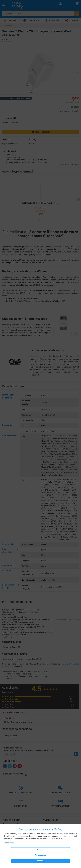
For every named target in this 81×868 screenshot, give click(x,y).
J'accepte (41, 861)
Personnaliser (40, 855)
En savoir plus (9, 842)
